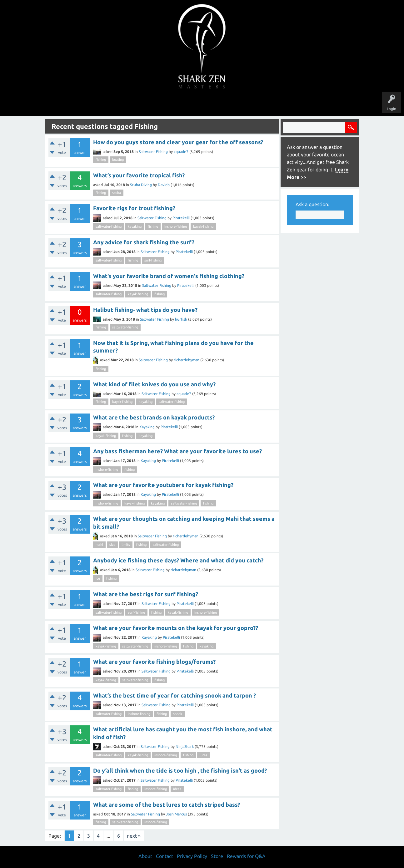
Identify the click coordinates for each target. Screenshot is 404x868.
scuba (117, 193)
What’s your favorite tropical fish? (139, 175)
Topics (183, 104)
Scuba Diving (141, 185)
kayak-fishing (203, 226)
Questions (133, 104)
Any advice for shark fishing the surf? (144, 242)
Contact (165, 856)
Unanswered (159, 104)
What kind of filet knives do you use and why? (154, 384)
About (254, 104)
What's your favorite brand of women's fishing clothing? (169, 276)
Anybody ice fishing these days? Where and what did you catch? (178, 560)
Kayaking (147, 427)
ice (98, 578)
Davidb (164, 185)
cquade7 (181, 152)
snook (178, 714)
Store (274, 104)
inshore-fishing (176, 226)
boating (118, 160)
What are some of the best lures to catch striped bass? (167, 805)
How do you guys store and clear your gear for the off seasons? (178, 142)
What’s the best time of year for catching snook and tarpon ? (175, 695)
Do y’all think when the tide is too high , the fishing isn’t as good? (180, 770)
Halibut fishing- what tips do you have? (145, 310)
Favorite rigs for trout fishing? (134, 208)
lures (203, 755)
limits (126, 545)
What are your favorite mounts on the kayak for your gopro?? (176, 628)
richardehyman (187, 360)
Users (202, 104)
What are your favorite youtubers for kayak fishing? (163, 485)
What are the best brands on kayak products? (154, 417)
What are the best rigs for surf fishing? (146, 594)
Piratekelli (181, 218)
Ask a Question (228, 104)
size (112, 545)
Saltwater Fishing (153, 152)
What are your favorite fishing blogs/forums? (154, 662)
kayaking (135, 226)
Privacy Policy (192, 856)
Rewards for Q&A (246, 856)
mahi (99, 545)
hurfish (181, 319)
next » (134, 836)
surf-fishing (153, 260)
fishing (101, 160)
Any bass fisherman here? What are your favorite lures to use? (177, 451)
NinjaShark (185, 746)
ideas (177, 789)
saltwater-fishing (109, 226)
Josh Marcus (176, 814)
